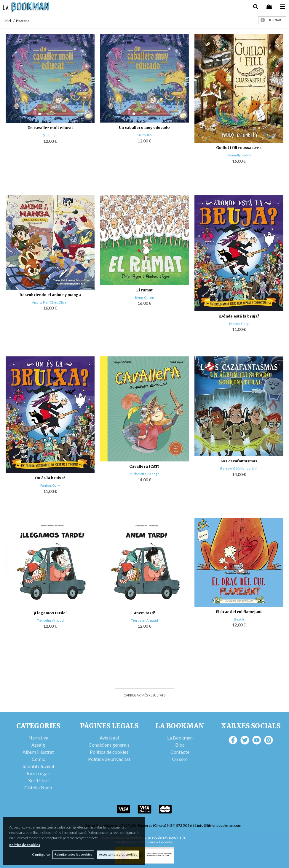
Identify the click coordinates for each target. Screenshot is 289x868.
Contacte (180, 752)
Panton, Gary (239, 324)
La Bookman (180, 738)
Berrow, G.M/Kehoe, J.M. (239, 468)
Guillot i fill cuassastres (239, 148)
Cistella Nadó (38, 787)
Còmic (38, 759)
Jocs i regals (38, 773)
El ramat (144, 290)
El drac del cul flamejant (239, 612)
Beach (239, 619)
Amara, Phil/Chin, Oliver (50, 302)
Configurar (40, 854)
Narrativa (38, 738)
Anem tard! (144, 613)
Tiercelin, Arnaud (50, 620)
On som (180, 759)
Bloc (180, 745)
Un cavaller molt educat (50, 128)
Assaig (38, 745)
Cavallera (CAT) (144, 466)
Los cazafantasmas (239, 461)
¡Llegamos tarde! (50, 613)
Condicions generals (109, 745)
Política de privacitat (109, 759)
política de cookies (25, 844)
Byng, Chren (144, 297)
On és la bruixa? (50, 478)
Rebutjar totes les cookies (73, 854)
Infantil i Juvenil (38, 766)
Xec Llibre (38, 780)
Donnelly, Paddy (239, 155)
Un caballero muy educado (144, 127)
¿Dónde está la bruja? (239, 316)
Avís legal (109, 738)
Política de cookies (109, 752)
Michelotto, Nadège (144, 474)
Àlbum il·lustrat (38, 752)
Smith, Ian (50, 135)
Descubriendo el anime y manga (50, 295)
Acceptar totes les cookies (118, 854)
